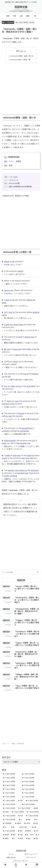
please (16, 324)
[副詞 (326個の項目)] (21, 816)
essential (21, 473)
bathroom (35, 470)
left (9, 376)
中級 (10, 186)
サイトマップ (31, 857)
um (16, 177)
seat (19, 455)
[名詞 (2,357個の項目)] (21, 801)
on (3, 376)
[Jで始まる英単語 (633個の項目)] (33, 812)
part (27, 473)
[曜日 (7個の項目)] (29, 838)
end (25, 374)
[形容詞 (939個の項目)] (6, 812)
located (21, 413)
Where (7, 261)
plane (29, 455)
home (4, 315)
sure (9, 349)
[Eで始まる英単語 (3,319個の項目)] (31, 789)
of (28, 374)
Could (7, 324)
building (13, 476)
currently (6, 431)
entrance (5, 404)
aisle (15, 455)
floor (30, 428)
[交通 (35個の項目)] (35, 827)
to (11, 300)
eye (19, 386)
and (23, 458)
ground (25, 428)
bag (29, 386)
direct (16, 361)
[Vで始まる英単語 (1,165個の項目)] (25, 808)
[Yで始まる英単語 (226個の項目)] (33, 816)
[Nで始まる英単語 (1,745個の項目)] (9, 808)
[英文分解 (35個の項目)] (25, 827)
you (11, 324)
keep (13, 386)
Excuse (7, 290)
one (29, 443)
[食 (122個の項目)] (37, 820)
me (11, 290)
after (29, 349)
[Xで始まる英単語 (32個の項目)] (9, 831)
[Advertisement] (21, 88)
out (33, 440)
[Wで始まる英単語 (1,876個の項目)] (31, 804)
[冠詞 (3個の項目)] (36, 838)
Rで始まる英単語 (22, 22)
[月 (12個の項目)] (37, 835)
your (20, 349)
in (10, 404)
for (33, 455)
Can (6, 386)
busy (33, 337)
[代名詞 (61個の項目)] (28, 823)
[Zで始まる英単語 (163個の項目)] (10, 820)
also (17, 470)
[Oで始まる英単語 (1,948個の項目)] (11, 804)
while (33, 386)
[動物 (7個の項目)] (21, 838)
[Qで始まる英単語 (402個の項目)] (10, 816)
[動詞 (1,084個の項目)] (36, 808)
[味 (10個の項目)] (14, 838)
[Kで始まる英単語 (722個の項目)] (18, 812)
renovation (24, 431)
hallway (35, 374)
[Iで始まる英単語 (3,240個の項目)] (11, 793)
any (32, 473)
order (4, 443)
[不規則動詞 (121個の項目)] (8, 823)
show (21, 324)
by (14, 312)
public (7, 476)
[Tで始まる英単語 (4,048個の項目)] (11, 789)
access (4, 458)
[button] (38, 572)
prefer (8, 455)
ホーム (11, 854)
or (3, 473)
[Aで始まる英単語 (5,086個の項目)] (31, 778)
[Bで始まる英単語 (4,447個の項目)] (11, 785)
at (17, 337)
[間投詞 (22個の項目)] (6, 835)
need (7, 300)
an (17, 386)
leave (4, 303)
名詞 (32, 22)
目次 (18, 51)
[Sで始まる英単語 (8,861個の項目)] (11, 774)
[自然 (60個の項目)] (36, 823)
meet (9, 401)
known (22, 470)
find (18, 443)
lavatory (11, 470)
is (10, 261)
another (23, 443)
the (13, 261)
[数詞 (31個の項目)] (20, 831)
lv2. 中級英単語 (8, 22)
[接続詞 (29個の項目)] (28, 831)
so (8, 443)
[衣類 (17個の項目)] (20, 835)
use (13, 300)
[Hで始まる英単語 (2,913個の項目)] (11, 797)
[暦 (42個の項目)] (14, 827)
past (10, 416)
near (17, 401)
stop (10, 312)
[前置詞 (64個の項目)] (18, 823)
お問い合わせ (11, 857)
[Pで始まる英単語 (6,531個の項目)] (11, 778)
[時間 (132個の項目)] (29, 820)
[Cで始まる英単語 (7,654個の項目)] (31, 774)
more (27, 458)
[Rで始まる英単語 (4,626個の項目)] (31, 782)
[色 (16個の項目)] (32, 835)
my (25, 386)
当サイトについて (31, 854)
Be (5, 349)
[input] (21, 572)
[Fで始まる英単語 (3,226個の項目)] (31, 793)
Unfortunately (10, 440)
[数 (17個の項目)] (26, 835)
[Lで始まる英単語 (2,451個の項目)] (9, 801)
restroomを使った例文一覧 (20, 59)
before (30, 300)
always (27, 337)
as (26, 470)
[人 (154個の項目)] (21, 820)
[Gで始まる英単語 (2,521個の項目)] (31, 797)
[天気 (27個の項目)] (37, 831)
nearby (20, 271)
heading (36, 312)
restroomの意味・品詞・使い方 (22, 56)
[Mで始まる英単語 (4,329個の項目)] (31, 785)
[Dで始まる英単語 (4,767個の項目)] (11, 782)
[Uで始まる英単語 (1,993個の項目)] (32, 801)
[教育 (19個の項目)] (13, 835)
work (20, 337)
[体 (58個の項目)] (6, 827)
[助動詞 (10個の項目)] (6, 838)
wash (15, 349)
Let (5, 312)
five (13, 404)
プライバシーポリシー (21, 861)
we (34, 300)
